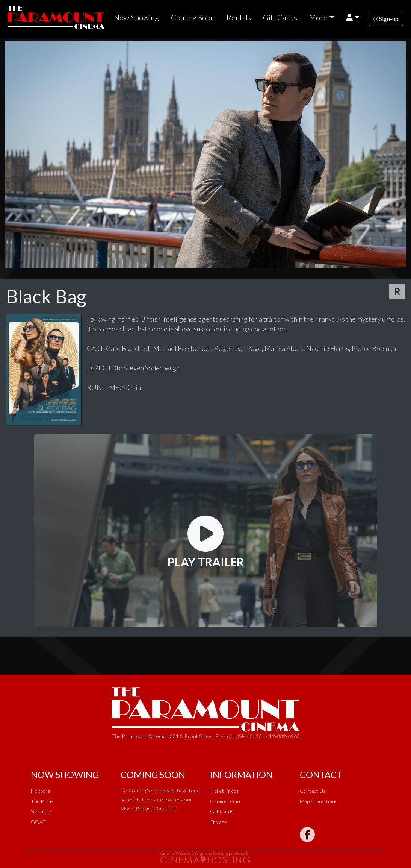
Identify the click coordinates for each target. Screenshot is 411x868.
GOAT (38, 822)
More (318, 17)
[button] (353, 17)
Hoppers (41, 791)
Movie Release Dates (144, 808)
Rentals (239, 17)
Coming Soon (193, 17)
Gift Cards (280, 17)
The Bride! (43, 801)
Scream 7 (41, 811)
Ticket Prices (224, 791)
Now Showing (136, 17)
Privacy (218, 822)
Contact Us (313, 791)
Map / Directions (319, 801)
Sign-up (386, 19)
